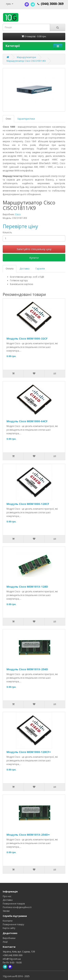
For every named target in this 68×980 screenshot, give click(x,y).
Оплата (10, 269)
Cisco (18, 214)
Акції (5, 942)
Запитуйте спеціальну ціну (34, 249)
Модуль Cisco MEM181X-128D (27, 586)
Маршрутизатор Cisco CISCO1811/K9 (26, 61)
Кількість (7, 232)
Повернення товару (13, 924)
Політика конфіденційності (17, 907)
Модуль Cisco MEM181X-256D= (28, 835)
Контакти (8, 921)
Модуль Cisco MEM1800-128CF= (29, 752)
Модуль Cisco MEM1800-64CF (27, 421)
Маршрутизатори (26, 57)
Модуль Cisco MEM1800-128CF (28, 504)
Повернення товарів (14, 904)
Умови (6, 911)
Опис (8, 119)
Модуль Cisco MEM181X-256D (27, 669)
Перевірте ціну (20, 226)
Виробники (9, 938)
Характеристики (26, 119)
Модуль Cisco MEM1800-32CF (27, 338)
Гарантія (40, 269)
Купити (34, 258)
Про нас (7, 896)
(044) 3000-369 (52, 4)
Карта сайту (9, 928)
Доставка (24, 269)
